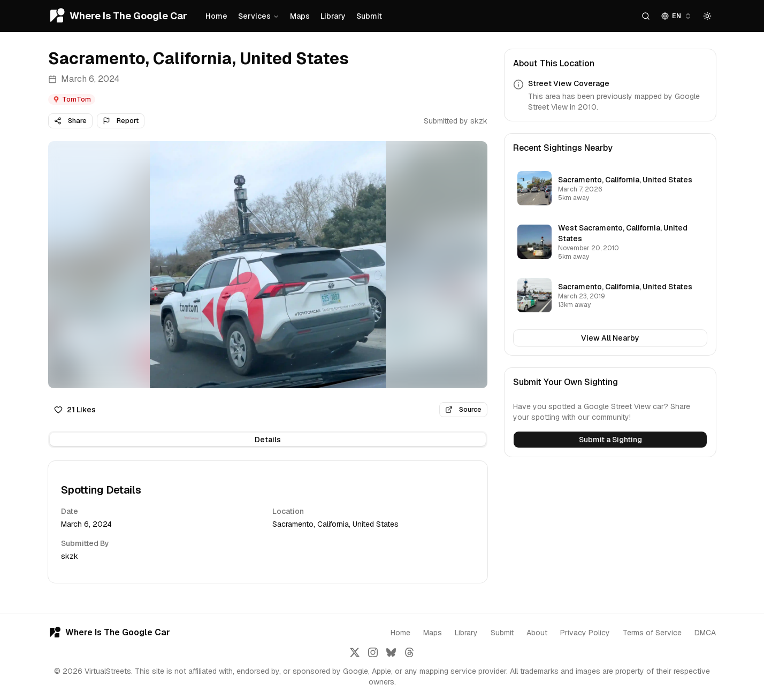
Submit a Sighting (610, 440)
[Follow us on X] (355, 652)
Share (70, 121)
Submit (369, 16)
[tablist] (268, 440)
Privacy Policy (585, 633)
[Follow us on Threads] (409, 652)
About (537, 633)
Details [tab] (268, 440)
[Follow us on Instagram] (373, 652)
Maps (300, 16)
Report (121, 121)
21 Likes (75, 410)
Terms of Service (652, 633)
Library (333, 16)
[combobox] (677, 16)
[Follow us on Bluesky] (391, 652)
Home (216, 16)
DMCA (705, 633)
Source (463, 409)
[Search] (646, 16)
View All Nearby (610, 338)
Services (259, 16)
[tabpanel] (268, 522)
